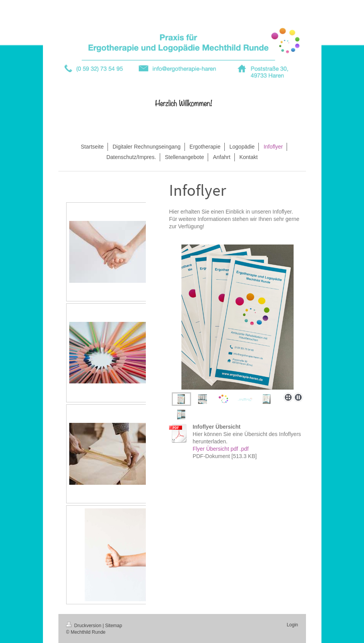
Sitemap (114, 626)
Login (292, 625)
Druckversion (85, 626)
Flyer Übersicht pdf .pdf (221, 449)
